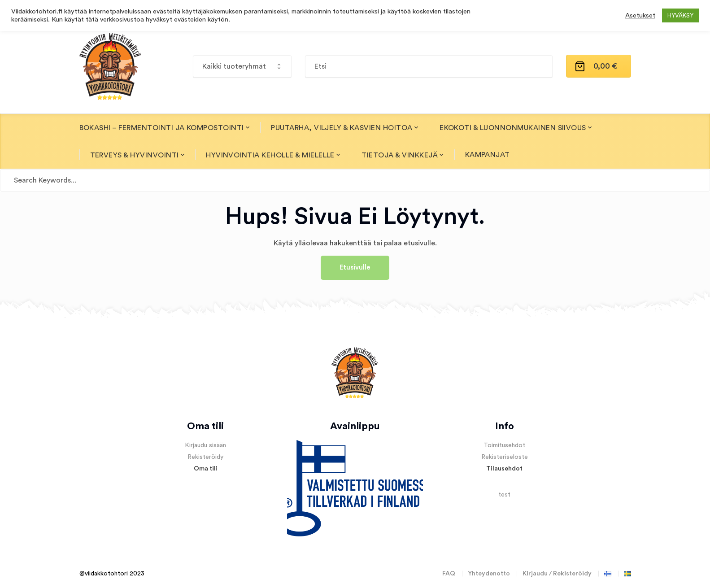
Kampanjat (488, 155)
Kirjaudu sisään (205, 445)
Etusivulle (355, 268)
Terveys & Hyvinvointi (135, 155)
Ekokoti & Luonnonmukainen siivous (513, 128)
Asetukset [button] (640, 15)
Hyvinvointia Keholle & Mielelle (270, 155)
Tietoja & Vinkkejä (400, 155)
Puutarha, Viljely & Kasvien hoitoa (342, 128)
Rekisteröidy (205, 457)
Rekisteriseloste (505, 457)
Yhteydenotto (489, 574)
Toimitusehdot (504, 445)
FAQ (449, 574)
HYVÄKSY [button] (680, 15)
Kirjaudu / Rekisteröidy (557, 574)
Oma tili (206, 469)
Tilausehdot (504, 469)
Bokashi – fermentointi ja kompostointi (162, 128)
